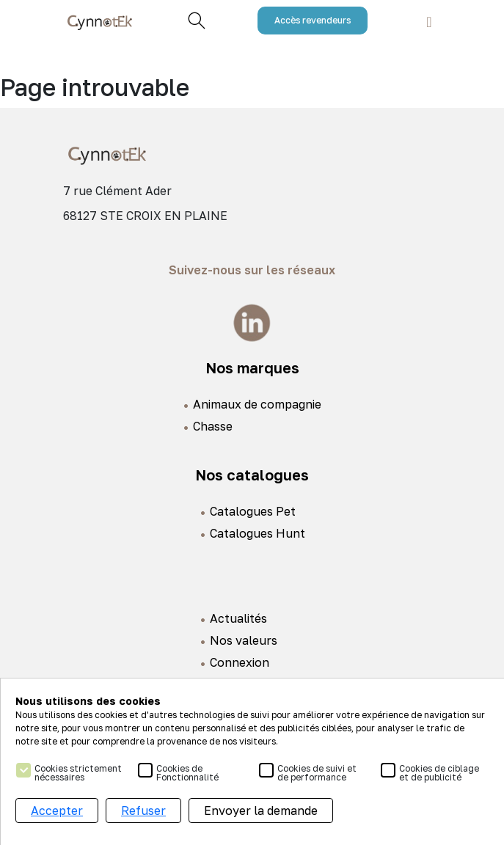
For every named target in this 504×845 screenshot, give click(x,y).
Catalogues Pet (253, 511)
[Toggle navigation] (429, 21)
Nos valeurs (244, 640)
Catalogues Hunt (258, 533)
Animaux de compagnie (257, 404)
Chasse (213, 426)
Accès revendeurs (313, 20)
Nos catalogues (252, 475)
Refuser (143, 811)
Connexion (240, 662)
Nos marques (252, 367)
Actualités (238, 618)
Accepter (57, 811)
